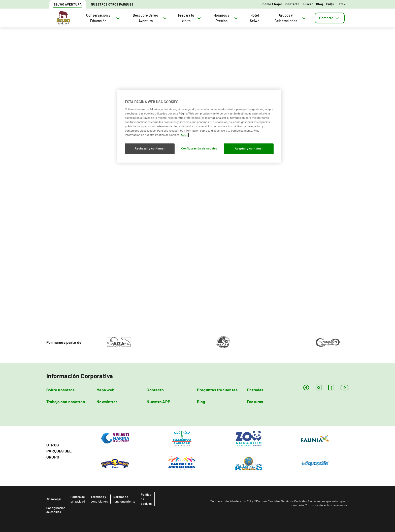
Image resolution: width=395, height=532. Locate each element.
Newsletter (107, 402)
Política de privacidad (78, 499)
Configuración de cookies (56, 510)
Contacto (292, 4)
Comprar (330, 18)
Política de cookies (146, 499)
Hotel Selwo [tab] (255, 18)
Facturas (255, 402)
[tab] (330, 18)
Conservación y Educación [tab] (103, 18)
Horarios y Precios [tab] (226, 18)
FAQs (330, 4)
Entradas (255, 390)
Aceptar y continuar (249, 148)
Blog (320, 4)
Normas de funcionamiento (124, 499)
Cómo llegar (272, 4)
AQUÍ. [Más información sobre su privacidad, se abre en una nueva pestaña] (184, 135)
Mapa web (105, 390)
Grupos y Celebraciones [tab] (291, 18)
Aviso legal (54, 499)
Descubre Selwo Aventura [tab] (150, 18)
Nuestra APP (158, 402)
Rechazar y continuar (150, 148)
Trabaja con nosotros (66, 402)
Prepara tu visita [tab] (190, 18)
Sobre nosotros (60, 390)
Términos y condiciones (99, 499)
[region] (199, 126)
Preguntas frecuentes (217, 390)
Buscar (308, 4)
